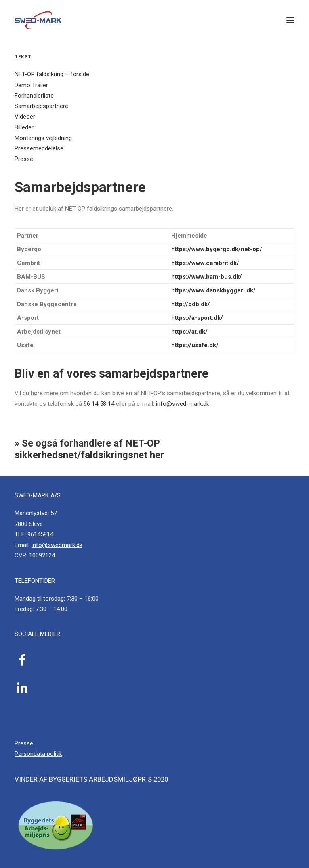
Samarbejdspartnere (41, 106)
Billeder (24, 127)
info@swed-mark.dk (183, 404)
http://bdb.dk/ (191, 304)
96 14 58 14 (99, 404)
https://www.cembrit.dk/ (205, 263)
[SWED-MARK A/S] (38, 20)
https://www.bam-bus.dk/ (207, 277)
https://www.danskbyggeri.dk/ (213, 290)
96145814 (40, 534)
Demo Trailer (31, 85)
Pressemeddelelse (39, 148)
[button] (290, 20)
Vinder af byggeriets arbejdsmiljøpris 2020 (91, 779)
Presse (24, 159)
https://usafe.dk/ (195, 345)
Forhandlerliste (34, 96)
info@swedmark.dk (57, 545)
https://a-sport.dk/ (197, 318)
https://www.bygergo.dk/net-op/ (217, 249)
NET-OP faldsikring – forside (52, 74)
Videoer (25, 117)
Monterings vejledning (43, 138)
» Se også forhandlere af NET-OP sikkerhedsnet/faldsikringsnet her (89, 449)
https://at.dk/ (189, 332)
